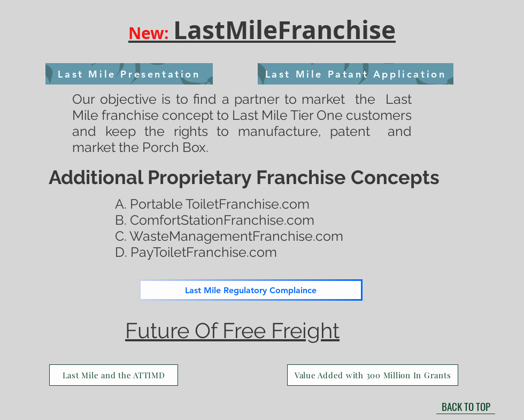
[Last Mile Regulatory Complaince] (251, 290)
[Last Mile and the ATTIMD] (114, 375)
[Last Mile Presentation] (129, 74)
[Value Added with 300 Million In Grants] (373, 375)
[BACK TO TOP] (466, 406)
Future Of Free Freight (232, 330)
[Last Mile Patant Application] (356, 74)
